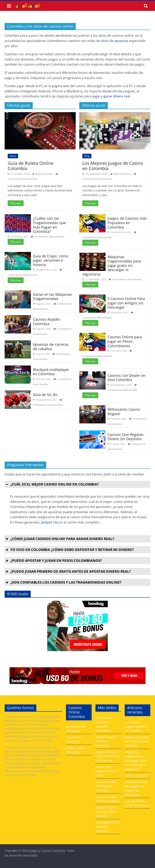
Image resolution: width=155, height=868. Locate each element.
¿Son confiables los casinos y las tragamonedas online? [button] (63, 582)
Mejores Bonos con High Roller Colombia (106, 812)
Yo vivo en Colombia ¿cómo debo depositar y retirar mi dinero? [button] (69, 550)
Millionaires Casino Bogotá (124, 412)
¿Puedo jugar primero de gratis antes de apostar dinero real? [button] (68, 571)
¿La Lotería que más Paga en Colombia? (106, 786)
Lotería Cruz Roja (136, 776)
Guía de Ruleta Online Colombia (30, 166)
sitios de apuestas (114, 41)
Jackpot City (50, 522)
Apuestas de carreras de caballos (51, 347)
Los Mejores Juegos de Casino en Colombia (113, 166)
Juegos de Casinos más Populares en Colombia (127, 223)
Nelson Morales (44, 174)
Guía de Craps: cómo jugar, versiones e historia (51, 260)
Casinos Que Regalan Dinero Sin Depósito (126, 437)
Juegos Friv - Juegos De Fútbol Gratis (107, 771)
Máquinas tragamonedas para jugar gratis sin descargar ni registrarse (112, 265)
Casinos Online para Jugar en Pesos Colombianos (125, 341)
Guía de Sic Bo (45, 395)
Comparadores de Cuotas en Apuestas (108, 827)
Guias (13, 156)
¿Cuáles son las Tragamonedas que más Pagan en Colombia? (49, 225)
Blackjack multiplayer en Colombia (51, 372)
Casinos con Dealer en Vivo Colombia (127, 378)
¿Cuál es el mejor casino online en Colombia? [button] (52, 484)
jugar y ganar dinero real (111, 96)
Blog (87, 156)
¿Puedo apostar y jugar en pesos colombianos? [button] (53, 560)
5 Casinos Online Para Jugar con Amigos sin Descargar (126, 303)
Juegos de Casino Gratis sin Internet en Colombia (108, 756)
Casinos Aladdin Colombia (47, 322)
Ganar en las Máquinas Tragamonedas (52, 297)
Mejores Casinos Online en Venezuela (107, 741)
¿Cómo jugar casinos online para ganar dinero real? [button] (59, 539)
